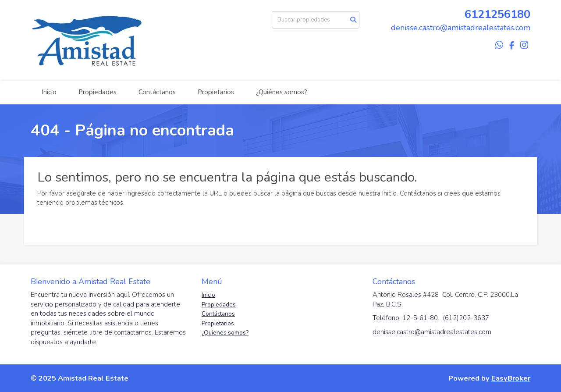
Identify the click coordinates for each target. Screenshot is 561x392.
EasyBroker (511, 378)
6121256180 (497, 14)
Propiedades (98, 92)
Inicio (49, 92)
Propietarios (216, 92)
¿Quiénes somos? (282, 92)
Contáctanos (157, 92)
